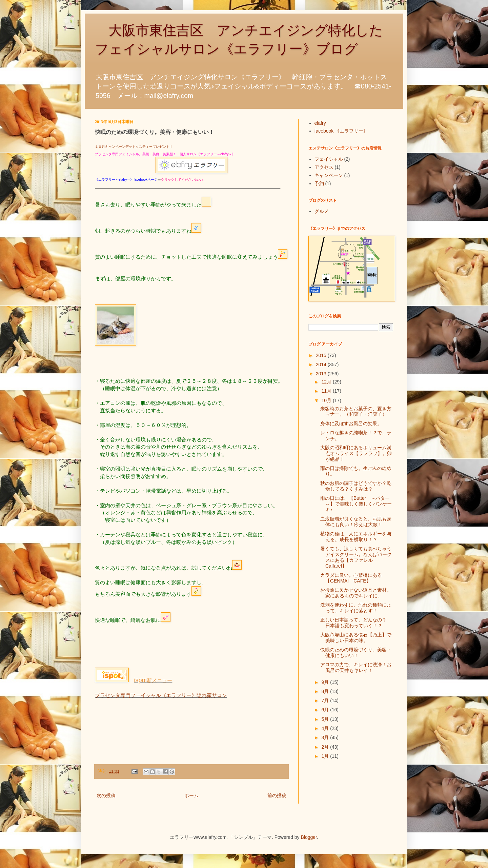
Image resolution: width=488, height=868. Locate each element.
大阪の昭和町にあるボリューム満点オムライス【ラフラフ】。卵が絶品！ (356, 453)
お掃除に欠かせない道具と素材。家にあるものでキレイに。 (356, 593)
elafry (320, 123)
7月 (326, 701)
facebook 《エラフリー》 (341, 131)
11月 (327, 391)
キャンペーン (329, 175)
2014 (322, 364)
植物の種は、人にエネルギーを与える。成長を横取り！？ (356, 537)
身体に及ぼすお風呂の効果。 (351, 423)
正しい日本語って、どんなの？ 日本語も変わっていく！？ (356, 623)
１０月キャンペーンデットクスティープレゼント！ (134, 147)
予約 (319, 183)
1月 (326, 756)
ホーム (191, 795)
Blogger (309, 837)
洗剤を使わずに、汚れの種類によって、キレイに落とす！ (356, 608)
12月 (327, 382)
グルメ (322, 211)
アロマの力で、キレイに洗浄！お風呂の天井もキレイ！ (356, 667)
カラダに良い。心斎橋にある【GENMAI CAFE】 (351, 578)
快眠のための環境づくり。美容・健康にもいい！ (356, 653)
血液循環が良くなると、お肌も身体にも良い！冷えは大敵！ (356, 522)
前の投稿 (277, 795)
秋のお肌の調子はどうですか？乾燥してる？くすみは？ (356, 486)
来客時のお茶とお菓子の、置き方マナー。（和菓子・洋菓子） (356, 411)
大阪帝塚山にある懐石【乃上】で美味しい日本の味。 (356, 638)
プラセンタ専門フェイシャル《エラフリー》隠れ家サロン (161, 695)
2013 (322, 374)
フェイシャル (329, 159)
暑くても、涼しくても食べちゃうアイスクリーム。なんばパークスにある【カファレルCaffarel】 (356, 557)
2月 (326, 747)
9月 (326, 682)
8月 (326, 691)
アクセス (324, 167)
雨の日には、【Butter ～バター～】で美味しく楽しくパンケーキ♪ (356, 504)
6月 (326, 710)
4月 (326, 728)
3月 (326, 737)
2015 (322, 355)
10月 (327, 400)
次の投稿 (106, 795)
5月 (326, 719)
